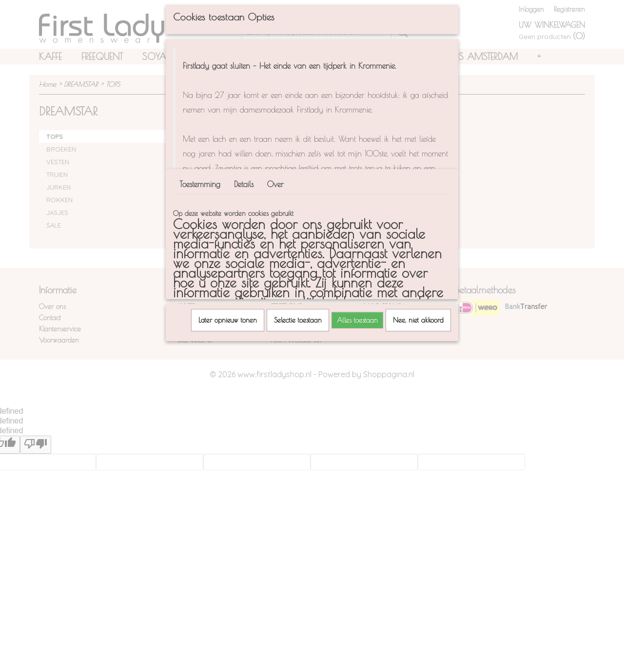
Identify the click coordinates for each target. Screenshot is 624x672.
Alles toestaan (357, 320)
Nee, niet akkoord (418, 320)
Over (275, 184)
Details (244, 184)
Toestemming (200, 184)
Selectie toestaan (298, 320)
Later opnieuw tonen (228, 320)
